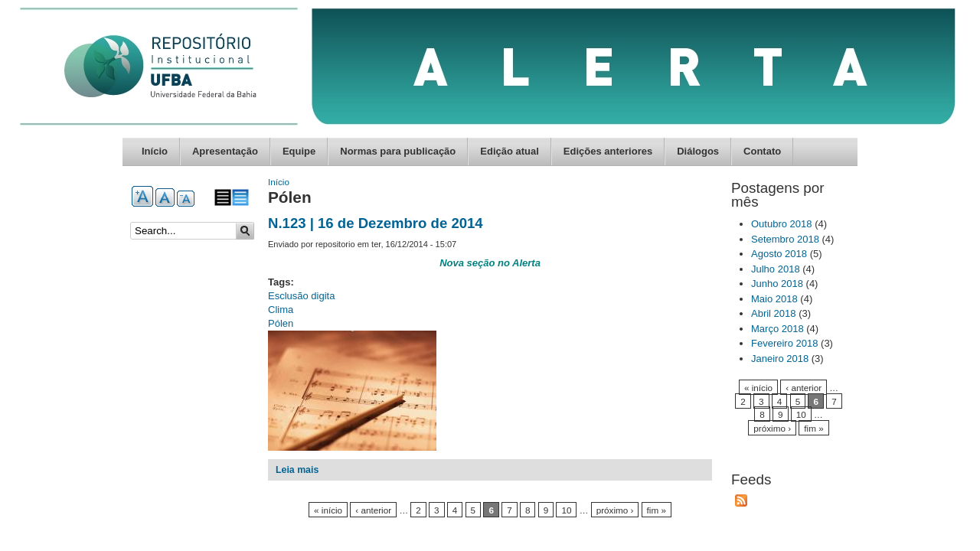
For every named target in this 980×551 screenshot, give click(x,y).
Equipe (299, 151)
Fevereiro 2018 (784, 343)
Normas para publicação (398, 151)
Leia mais (297, 470)
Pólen (281, 323)
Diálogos (698, 151)
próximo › (615, 510)
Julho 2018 (776, 269)
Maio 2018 (774, 299)
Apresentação (225, 151)
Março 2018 (777, 329)
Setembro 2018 (785, 239)
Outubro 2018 (782, 224)
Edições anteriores (608, 151)
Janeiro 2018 (780, 359)
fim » (657, 510)
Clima (281, 310)
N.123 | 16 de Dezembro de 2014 (376, 223)
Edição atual (510, 151)
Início (155, 151)
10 (566, 510)
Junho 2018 (777, 284)
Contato (762, 151)
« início (328, 510)
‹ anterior (373, 510)
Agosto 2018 (779, 254)
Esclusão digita (301, 296)
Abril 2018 (774, 313)
